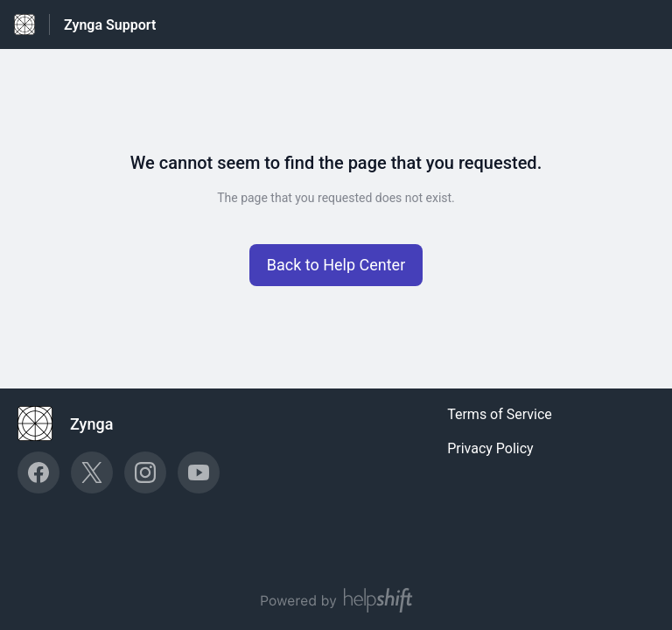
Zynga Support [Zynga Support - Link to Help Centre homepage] (110, 25)
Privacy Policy (490, 448)
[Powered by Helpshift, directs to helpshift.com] (336, 600)
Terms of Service (500, 414)
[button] (336, 265)
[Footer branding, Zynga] (74, 423)
